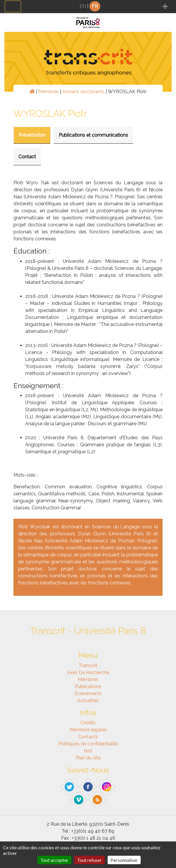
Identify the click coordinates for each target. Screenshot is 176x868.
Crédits (88, 723)
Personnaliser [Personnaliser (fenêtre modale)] (124, 860)
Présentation (32, 135)
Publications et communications (93, 135)
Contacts (88, 737)
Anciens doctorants (83, 92)
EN (83, 6)
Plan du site (88, 758)
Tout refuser (89, 860)
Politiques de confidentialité (88, 744)
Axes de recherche (88, 672)
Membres (49, 92)
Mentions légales (88, 730)
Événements (88, 693)
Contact (27, 157)
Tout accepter (54, 860)
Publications (88, 686)
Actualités (88, 701)
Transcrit (88, 665)
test (88, 751)
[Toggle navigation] (13, 6)
